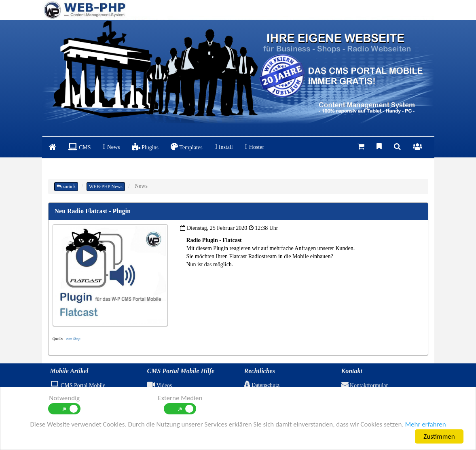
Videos (160, 385)
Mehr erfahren (425, 424)
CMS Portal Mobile (78, 385)
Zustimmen (439, 436)
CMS (80, 147)
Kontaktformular (365, 385)
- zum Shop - (73, 339)
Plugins (146, 147)
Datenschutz (262, 385)
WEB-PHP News (106, 187)
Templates (187, 147)
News (112, 146)
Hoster (255, 146)
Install (224, 146)
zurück (66, 187)
